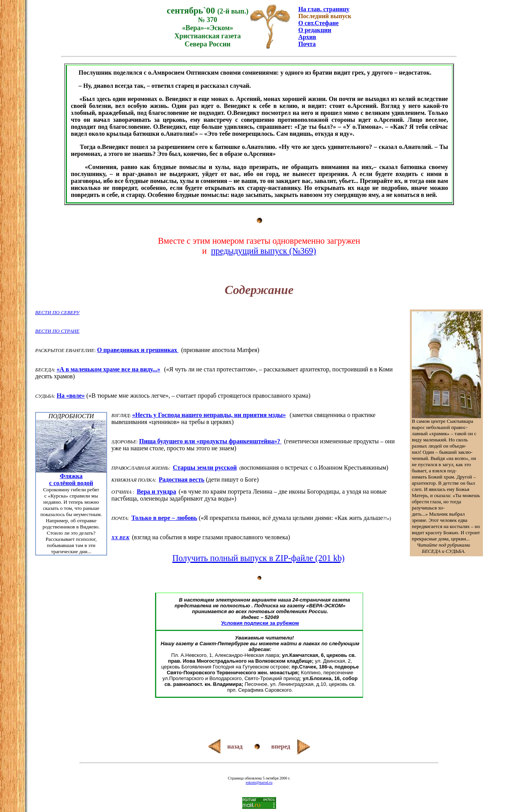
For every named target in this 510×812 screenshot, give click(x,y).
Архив (307, 37)
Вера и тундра (157, 491)
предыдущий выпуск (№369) (264, 251)
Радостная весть (181, 480)
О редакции (315, 30)
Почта (307, 44)
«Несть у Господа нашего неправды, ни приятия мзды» (209, 415)
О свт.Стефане (318, 23)
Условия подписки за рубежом (260, 623)
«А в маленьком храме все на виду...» (108, 369)
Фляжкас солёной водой (71, 480)
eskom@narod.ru (259, 782)
